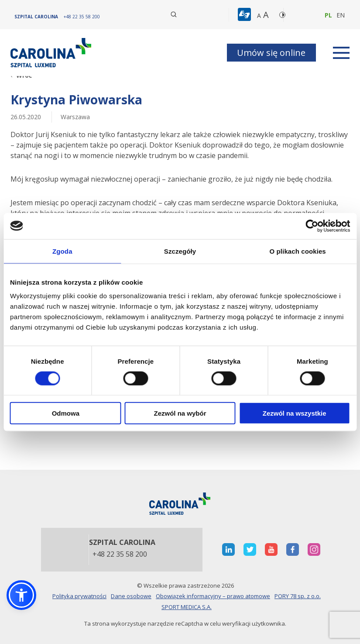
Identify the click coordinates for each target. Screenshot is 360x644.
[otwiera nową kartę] (228, 549)
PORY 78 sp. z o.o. (298, 596)
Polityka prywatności (79, 596)
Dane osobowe (131, 596)
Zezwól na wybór (180, 413)
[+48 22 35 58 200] (82, 17)
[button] (245, 15)
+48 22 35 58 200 (120, 554)
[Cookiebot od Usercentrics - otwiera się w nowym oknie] (312, 226)
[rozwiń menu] (341, 53)
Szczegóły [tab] (180, 251)
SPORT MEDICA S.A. (187, 607)
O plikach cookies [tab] (298, 251)
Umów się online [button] (271, 53)
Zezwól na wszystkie (295, 413)
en (341, 15)
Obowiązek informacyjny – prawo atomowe (213, 596)
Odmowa (66, 413)
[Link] (52, 53)
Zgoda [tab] (62, 251)
